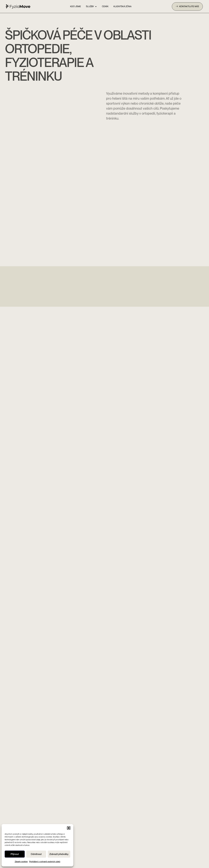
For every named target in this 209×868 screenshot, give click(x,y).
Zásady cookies (21, 862)
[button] (69, 828)
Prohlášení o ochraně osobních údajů (45, 862)
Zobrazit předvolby (59, 854)
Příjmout (15, 854)
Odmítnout (36, 854)
